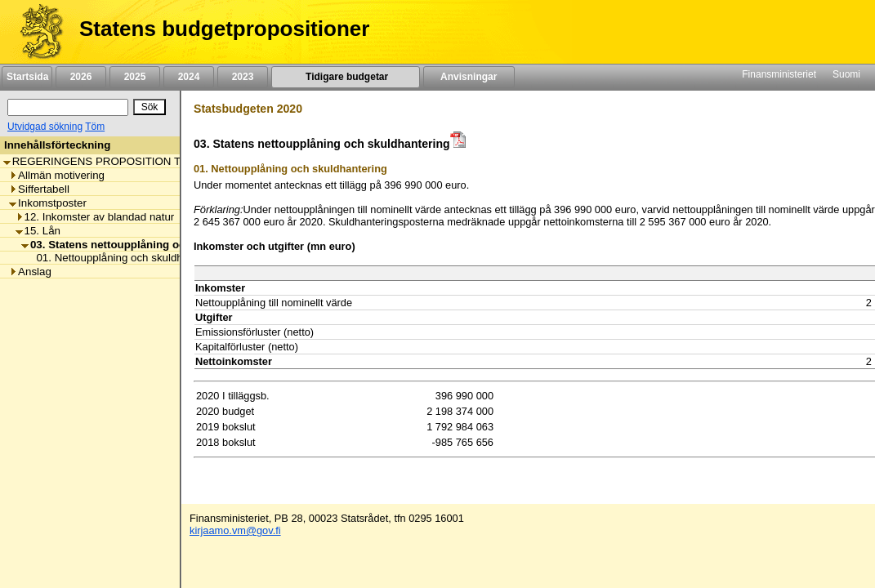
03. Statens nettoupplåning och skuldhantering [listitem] (147, 245)
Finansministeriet (779, 74)
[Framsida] (36, 32)
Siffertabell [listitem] (39, 189)
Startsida (27, 77)
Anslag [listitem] (30, 272)
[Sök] (68, 107)
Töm (95, 127)
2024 (189, 77)
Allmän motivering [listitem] (57, 175)
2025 (135, 77)
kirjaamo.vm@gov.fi (235, 530)
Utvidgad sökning (45, 127)
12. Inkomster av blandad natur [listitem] (95, 217)
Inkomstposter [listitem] (48, 203)
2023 (243, 77)
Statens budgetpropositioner (224, 29)
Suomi (846, 74)
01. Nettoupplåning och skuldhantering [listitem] (125, 258)
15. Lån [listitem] (38, 231)
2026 (81, 77)
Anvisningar (469, 77)
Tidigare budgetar (345, 77)
